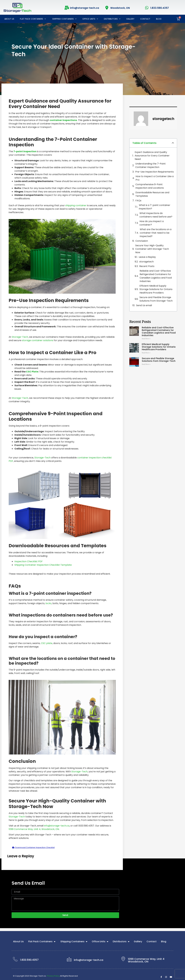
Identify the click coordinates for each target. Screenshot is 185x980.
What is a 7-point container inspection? (155, 207)
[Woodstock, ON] (107, 8)
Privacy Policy (53, 976)
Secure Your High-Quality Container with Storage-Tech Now (152, 249)
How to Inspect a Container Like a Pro (155, 178)
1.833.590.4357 (160, 8)
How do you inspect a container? (152, 223)
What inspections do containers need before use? (156, 215)
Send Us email (144, 305)
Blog (159, 19)
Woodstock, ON (120, 8)
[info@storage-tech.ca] (67, 8)
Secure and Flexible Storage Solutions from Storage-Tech (156, 299)
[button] (173, 143)
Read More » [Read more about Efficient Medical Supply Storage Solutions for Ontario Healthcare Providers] (146, 353)
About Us (9, 19)
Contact (145, 19)
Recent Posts (147, 266)
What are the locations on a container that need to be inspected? (156, 233)
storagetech (146, 262)
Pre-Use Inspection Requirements (155, 172)
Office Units (90, 19)
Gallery (130, 19)
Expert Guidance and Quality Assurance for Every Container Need (152, 156)
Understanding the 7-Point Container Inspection (150, 165)
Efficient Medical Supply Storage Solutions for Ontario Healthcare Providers (156, 289)
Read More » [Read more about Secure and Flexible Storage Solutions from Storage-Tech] (146, 364)
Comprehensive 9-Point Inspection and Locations (150, 186)
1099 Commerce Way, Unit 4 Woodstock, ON (146, 960)
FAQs (138, 201)
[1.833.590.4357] (147, 8)
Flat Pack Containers (33, 19)
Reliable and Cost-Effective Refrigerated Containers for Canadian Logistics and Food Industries (156, 276)
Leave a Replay (147, 257)
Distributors (112, 19)
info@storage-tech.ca (85, 8)
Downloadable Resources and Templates (152, 194)
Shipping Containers (64, 19)
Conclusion (142, 241)
